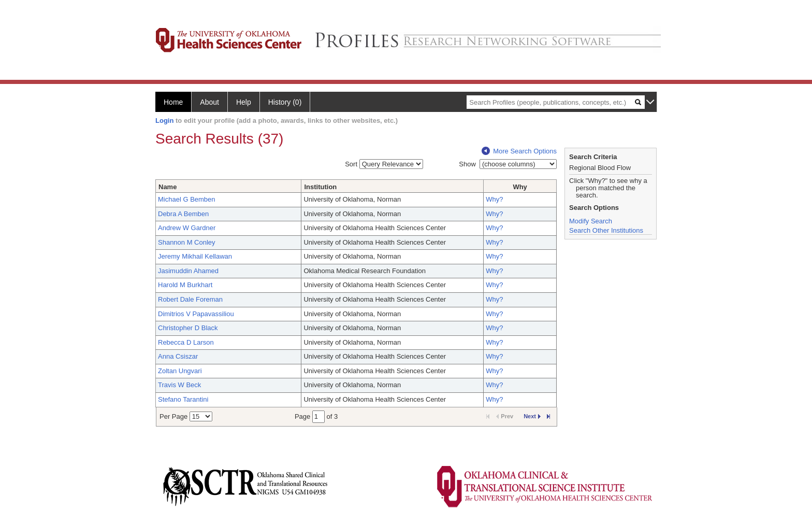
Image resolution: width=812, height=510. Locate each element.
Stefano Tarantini (183, 399)
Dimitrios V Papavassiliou (196, 314)
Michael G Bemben (187, 199)
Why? (494, 199)
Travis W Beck (179, 385)
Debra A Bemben (183, 214)
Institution (320, 187)
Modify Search (591, 221)
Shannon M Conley (187, 242)
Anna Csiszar (178, 356)
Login (164, 121)
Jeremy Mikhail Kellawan (195, 256)
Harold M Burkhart (185, 285)
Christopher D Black (188, 328)
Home (173, 102)
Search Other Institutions (606, 230)
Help (244, 102)
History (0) (285, 102)
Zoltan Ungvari (180, 371)
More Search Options (519, 151)
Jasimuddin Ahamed (188, 271)
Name (168, 187)
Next (532, 416)
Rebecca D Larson (186, 342)
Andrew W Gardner (187, 228)
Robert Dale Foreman (190, 299)
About (209, 102)
